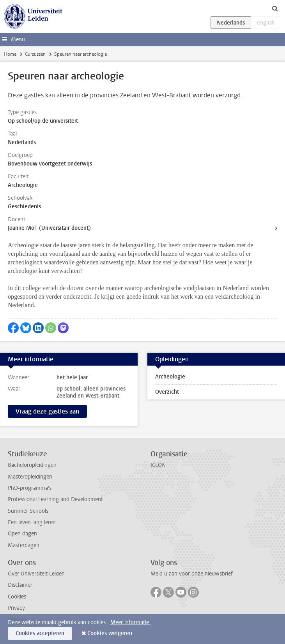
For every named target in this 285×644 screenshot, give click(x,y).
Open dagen (22, 534)
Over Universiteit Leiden (36, 574)
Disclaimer (20, 585)
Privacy (16, 608)
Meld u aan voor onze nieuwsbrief (192, 574)
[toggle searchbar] (275, 8)
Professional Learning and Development (55, 499)
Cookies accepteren (40, 633)
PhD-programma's (30, 488)
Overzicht (167, 392)
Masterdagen (24, 545)
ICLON (158, 465)
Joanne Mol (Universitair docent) (49, 228)
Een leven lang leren (32, 522)
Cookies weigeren (110, 633)
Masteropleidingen (30, 477)
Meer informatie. (130, 622)
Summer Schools (28, 511)
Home (10, 54)
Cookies (17, 597)
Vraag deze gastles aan (47, 411)
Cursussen (35, 54)
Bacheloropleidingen (32, 465)
